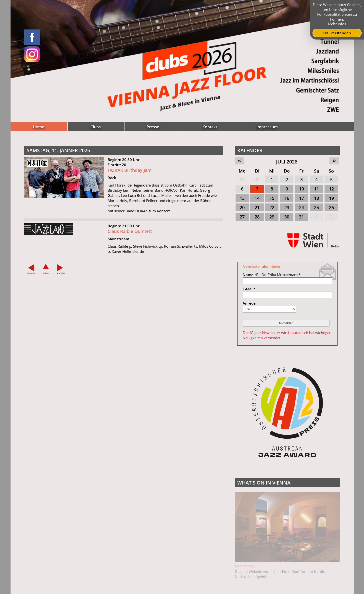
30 (257, 179)
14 (257, 198)
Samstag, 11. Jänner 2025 (58, 150)
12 (331, 189)
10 (301, 189)
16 (287, 198)
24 (301, 207)
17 (301, 198)
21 (257, 207)
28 (257, 217)
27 (242, 217)
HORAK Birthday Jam (130, 173)
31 (301, 217)
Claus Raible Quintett (130, 234)
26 (331, 207)
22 (272, 207)
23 (287, 207)
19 (331, 198)
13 (242, 198)
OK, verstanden (337, 33)
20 (242, 207)
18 (316, 198)
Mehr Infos (337, 24)
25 (316, 207)
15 (272, 198)
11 (316, 189)
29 (242, 179)
